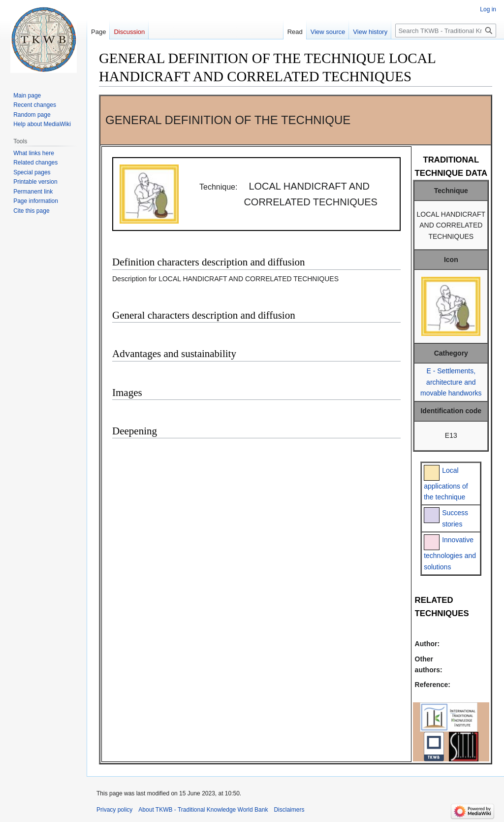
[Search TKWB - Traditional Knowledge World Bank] (446, 31)
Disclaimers (289, 810)
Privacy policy (114, 810)
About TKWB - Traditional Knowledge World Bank (203, 810)
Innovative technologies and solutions (450, 553)
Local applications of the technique (446, 484)
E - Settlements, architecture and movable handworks (451, 382)
